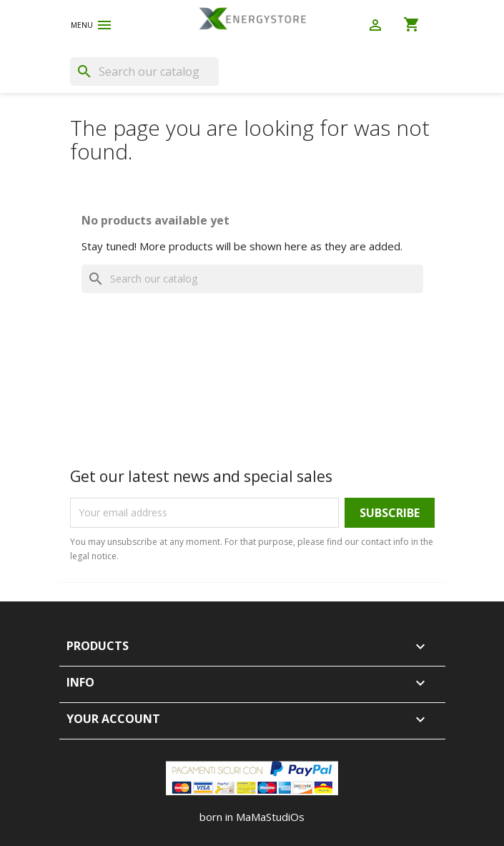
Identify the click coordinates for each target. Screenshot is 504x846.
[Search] (144, 72)
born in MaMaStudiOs (252, 817)
